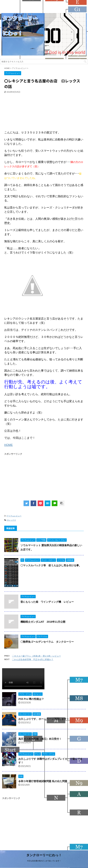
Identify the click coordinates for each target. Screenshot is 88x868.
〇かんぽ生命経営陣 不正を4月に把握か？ (33, 659)
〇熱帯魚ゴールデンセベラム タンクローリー (47, 642)
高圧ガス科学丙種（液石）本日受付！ (40, 739)
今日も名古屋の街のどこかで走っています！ (44, 861)
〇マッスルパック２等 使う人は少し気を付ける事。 (51, 565)
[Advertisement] (25, 112)
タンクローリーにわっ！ (44, 855)
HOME (8, 445)
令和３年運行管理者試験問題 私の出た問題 (43, 781)
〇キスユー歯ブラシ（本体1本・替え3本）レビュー (36, 656)
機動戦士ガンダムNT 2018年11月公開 (43, 622)
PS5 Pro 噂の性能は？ (31, 699)
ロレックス (11, 520)
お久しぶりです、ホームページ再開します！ (44, 719)
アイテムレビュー (14, 516)
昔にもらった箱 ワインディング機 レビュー (47, 602)
